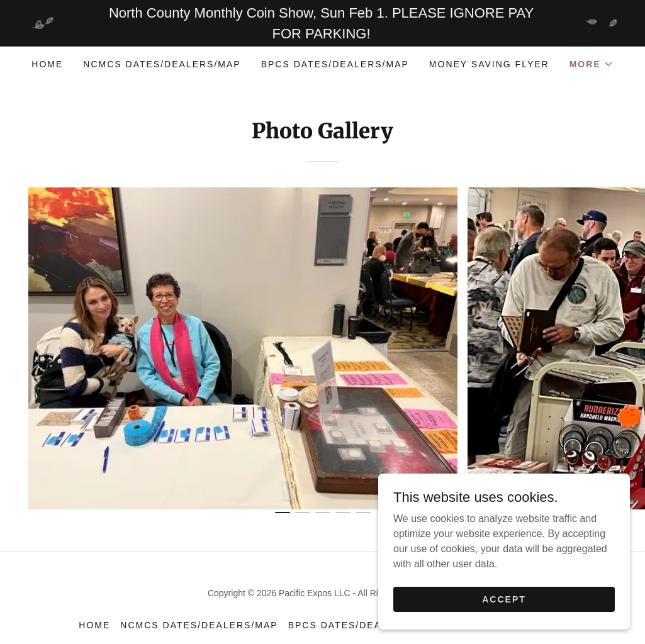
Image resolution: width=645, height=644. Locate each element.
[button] (592, 64)
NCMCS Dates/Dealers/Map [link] (162, 64)
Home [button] (94, 625)
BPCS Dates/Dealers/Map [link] (335, 64)
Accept (504, 608)
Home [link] (47, 64)
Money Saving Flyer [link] (489, 64)
